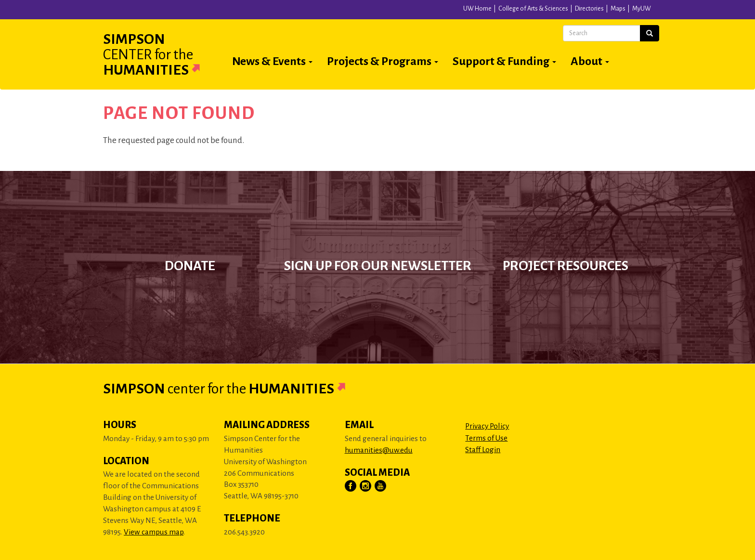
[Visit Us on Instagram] (366, 486)
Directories (589, 9)
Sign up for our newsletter (378, 266)
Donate (190, 266)
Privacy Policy (487, 426)
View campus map (154, 532)
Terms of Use (486, 438)
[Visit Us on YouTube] (381, 486)
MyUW (642, 9)
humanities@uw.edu (379, 450)
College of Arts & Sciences (533, 9)
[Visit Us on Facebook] (351, 486)
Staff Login (483, 449)
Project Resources (566, 266)
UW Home (477, 9)
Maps (618, 9)
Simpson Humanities (163, 54)
